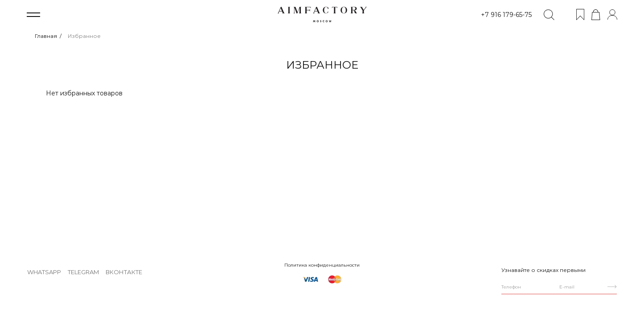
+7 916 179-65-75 (506, 15)
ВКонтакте (124, 272)
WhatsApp (44, 272)
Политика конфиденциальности (322, 265)
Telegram (83, 272)
